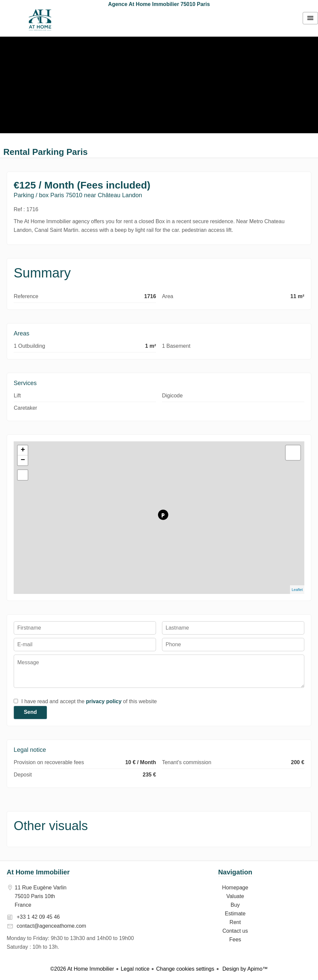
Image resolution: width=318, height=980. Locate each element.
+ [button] (23, 450)
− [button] (23, 460)
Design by (244, 969)
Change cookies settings (185, 969)
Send (30, 712)
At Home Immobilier (38, 872)
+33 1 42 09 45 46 (38, 917)
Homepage (40, 20)
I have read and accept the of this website (89, 701)
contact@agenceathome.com (51, 926)
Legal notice (135, 969)
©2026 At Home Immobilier (82, 969)
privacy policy (104, 701)
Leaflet (297, 590)
